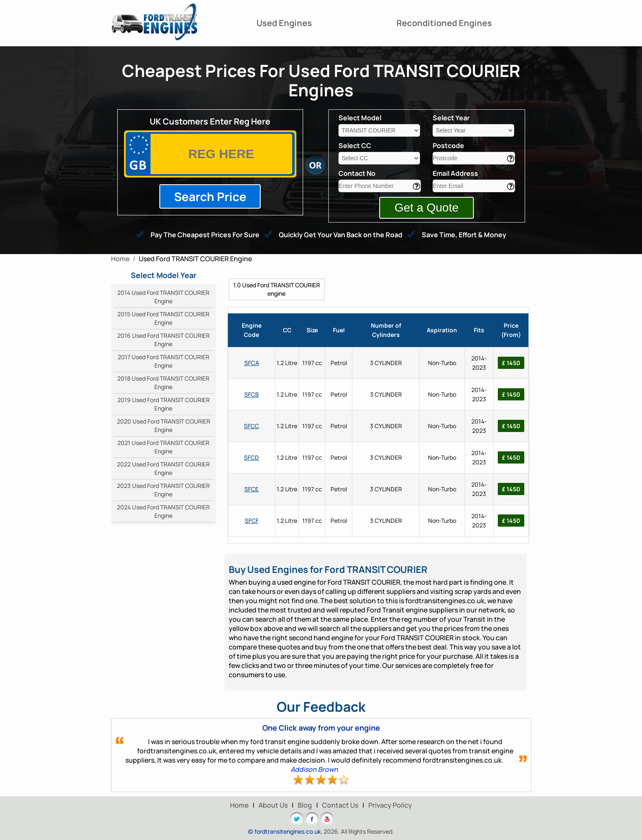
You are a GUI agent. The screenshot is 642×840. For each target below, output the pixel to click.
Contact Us (340, 805)
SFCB (252, 394)
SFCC (251, 426)
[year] (473, 130)
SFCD (251, 457)
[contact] (380, 186)
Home (239, 805)
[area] (474, 158)
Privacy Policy (390, 805)
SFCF (252, 521)
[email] (474, 186)
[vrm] (221, 154)
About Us (273, 805)
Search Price (210, 196)
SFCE (251, 489)
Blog (305, 805)
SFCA (252, 363)
